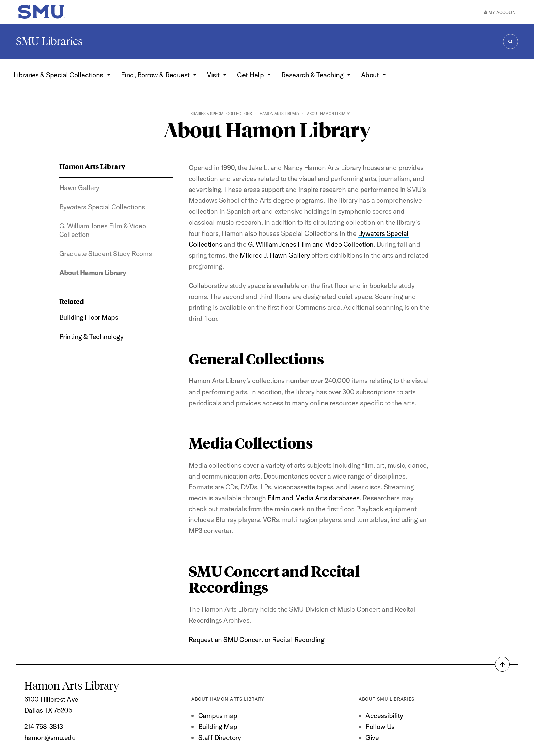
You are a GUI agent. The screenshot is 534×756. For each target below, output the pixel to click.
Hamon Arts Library (279, 114)
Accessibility (384, 716)
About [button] (371, 75)
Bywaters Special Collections (102, 207)
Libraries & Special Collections (220, 114)
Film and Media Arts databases (313, 498)
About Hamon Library (93, 273)
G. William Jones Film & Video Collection (103, 230)
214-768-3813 (44, 727)
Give (372, 737)
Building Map (218, 727)
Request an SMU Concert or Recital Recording (258, 640)
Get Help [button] (251, 75)
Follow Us (380, 727)
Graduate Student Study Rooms (106, 253)
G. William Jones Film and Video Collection (311, 244)
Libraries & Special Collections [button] (59, 75)
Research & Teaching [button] (313, 75)
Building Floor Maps (89, 317)
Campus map (218, 716)
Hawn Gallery (79, 188)
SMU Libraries (49, 41)
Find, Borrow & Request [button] (156, 75)
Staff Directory (219, 737)
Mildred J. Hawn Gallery (275, 255)
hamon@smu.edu (50, 737)
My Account (501, 12)
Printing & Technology (91, 337)
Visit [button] (214, 75)
